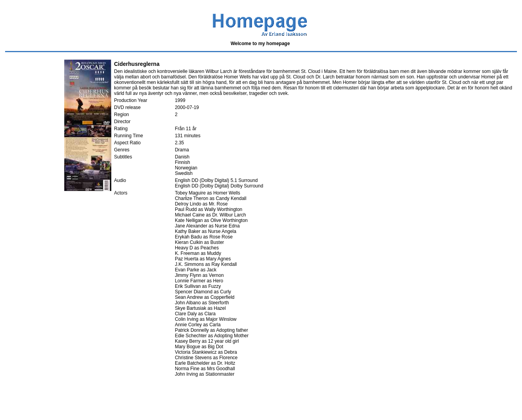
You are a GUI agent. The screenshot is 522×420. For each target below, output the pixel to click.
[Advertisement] (146, 399)
